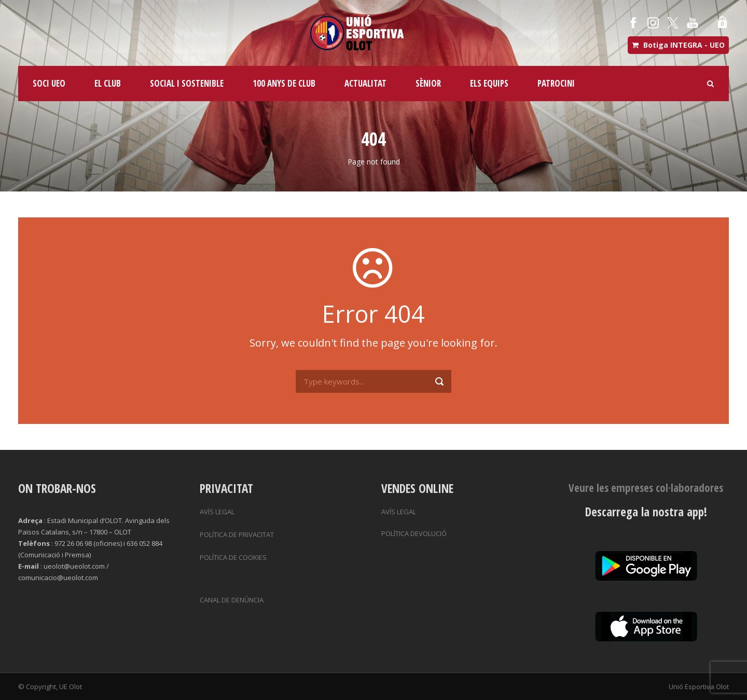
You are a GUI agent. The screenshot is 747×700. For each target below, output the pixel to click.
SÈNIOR (428, 83)
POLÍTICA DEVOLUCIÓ (414, 533)
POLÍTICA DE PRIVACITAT (237, 534)
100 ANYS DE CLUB (284, 83)
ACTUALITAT (365, 83)
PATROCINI (556, 83)
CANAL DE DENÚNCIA (232, 600)
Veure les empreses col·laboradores (646, 488)
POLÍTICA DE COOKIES (233, 557)
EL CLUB (108, 83)
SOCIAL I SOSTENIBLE (187, 83)
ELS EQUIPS (489, 83)
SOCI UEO (49, 83)
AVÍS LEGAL (217, 512)
